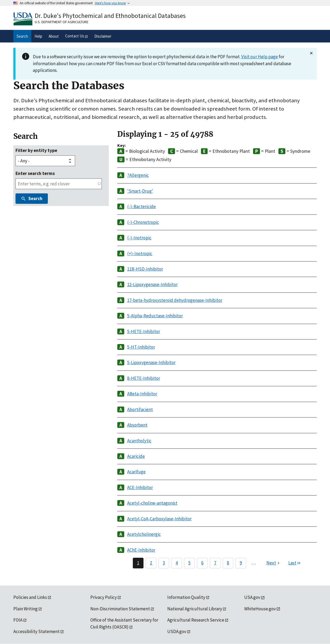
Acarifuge (136, 472)
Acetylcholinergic (144, 534)
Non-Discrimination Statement (120, 609)
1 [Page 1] (138, 563)
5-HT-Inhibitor (141, 347)
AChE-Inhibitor (141, 550)
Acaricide (136, 456)
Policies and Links (30, 597)
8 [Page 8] (228, 563)
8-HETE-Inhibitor (144, 378)
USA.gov (252, 597)
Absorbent (137, 425)
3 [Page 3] (164, 563)
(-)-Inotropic (139, 238)
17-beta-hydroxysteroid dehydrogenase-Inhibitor (175, 300)
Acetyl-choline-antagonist (152, 503)
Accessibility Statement (36, 631)
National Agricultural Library (195, 609)
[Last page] (295, 563)
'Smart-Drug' (140, 191)
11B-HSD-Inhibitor (145, 269)
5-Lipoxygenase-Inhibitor (151, 362)
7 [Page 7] (215, 563)
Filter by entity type (36, 150)
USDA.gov (177, 631)
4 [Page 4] (177, 563)
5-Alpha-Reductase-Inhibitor (155, 316)
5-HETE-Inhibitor (144, 331)
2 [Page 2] (151, 563)
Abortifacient (140, 409)
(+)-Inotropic (140, 253)
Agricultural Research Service (196, 620)
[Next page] (274, 563)
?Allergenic (138, 175)
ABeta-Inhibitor (142, 394)
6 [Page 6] (202, 563)
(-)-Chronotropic (143, 222)
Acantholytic (139, 441)
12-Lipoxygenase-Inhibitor (152, 284)
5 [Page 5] (189, 563)
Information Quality (186, 597)
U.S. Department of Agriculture (62, 22)
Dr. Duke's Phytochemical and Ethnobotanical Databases (110, 16)
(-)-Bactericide (141, 206)
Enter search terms (35, 173)
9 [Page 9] (241, 563)
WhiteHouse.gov (260, 609)
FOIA (18, 620)
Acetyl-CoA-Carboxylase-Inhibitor (159, 519)
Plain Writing (26, 609)
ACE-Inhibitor (140, 487)
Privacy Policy (104, 597)
